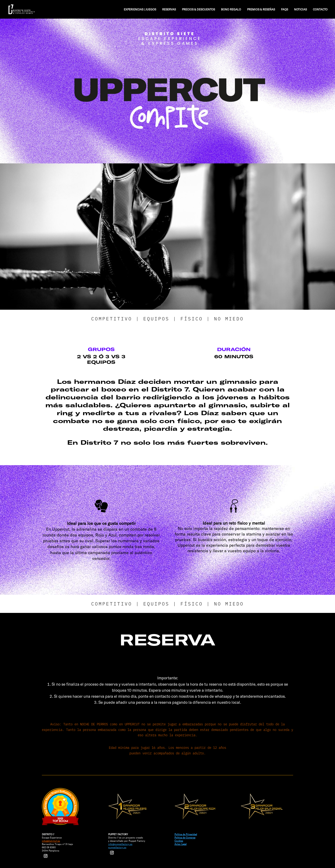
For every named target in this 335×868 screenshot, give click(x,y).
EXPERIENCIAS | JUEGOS (140, 9)
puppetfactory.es (117, 847)
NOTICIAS (300, 9)
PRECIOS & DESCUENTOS (198, 9)
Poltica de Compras (185, 838)
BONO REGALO (231, 9)
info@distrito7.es (51, 841)
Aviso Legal (181, 844)
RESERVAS (169, 9)
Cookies (179, 841)
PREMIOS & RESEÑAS (261, 9)
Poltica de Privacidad (186, 834)
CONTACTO (320, 9)
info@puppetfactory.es (120, 844)
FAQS (285, 9)
